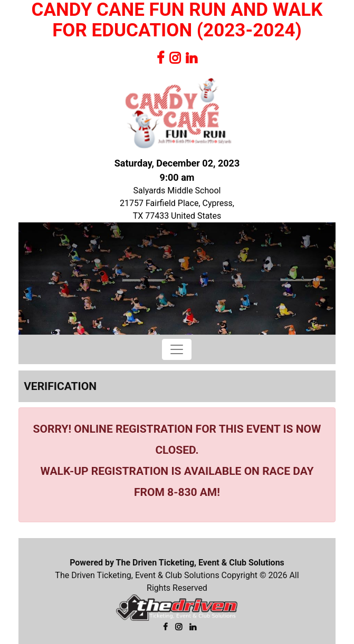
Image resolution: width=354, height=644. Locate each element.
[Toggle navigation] (177, 349)
